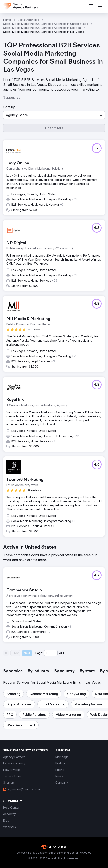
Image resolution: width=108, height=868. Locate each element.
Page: (39, 653)
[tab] (13, 671)
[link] (91, 6)
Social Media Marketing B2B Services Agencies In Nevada (42, 28)
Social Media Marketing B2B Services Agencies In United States (46, 24)
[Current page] (51, 653)
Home (7, 20)
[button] (54, 115)
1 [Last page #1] (63, 653)
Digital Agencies (28, 20)
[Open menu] (100, 6)
